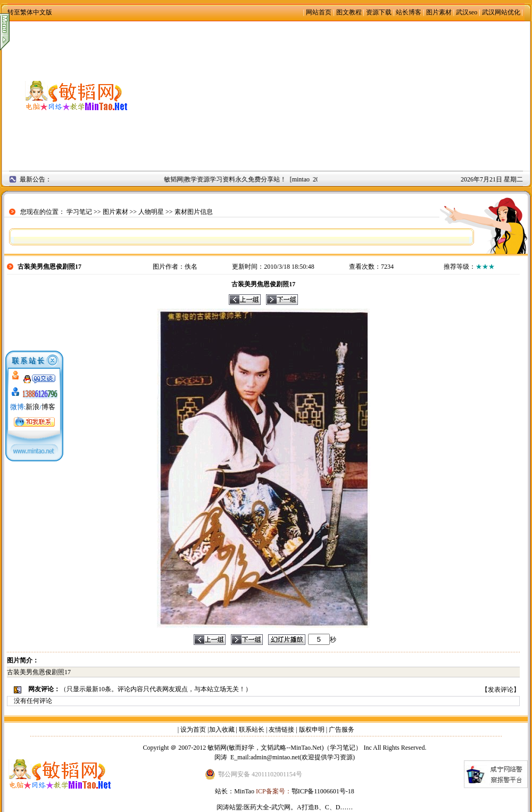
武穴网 (281, 807)
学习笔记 (79, 212)
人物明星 (151, 212)
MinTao (244, 791)
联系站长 (252, 730)
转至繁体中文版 (30, 12)
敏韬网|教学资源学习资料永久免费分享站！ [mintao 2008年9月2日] (260, 179)
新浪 (32, 407)
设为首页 (193, 730)
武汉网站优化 (501, 12)
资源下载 (379, 12)
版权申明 (312, 730)
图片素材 (439, 12)
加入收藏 (222, 730)
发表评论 (501, 690)
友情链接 (281, 730)
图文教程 (349, 12)
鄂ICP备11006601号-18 (323, 791)
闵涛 (221, 757)
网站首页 (319, 12)
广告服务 (342, 730)
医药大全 (256, 807)
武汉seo (467, 12)
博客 (48, 407)
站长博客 (409, 12)
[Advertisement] (340, 96)
